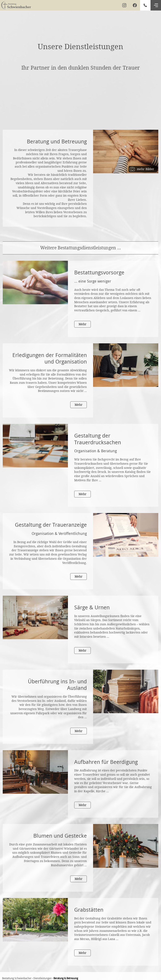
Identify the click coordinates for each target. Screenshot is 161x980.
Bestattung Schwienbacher (17, 978)
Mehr (82, 324)
